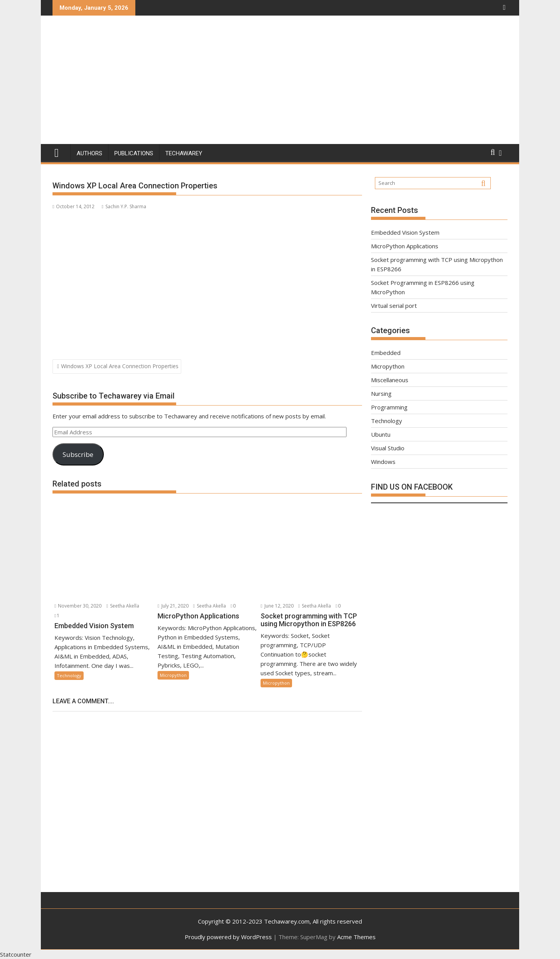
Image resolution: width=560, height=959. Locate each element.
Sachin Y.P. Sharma (124, 206)
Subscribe (78, 454)
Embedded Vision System (405, 232)
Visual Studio (388, 448)
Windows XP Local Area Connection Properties (120, 366)
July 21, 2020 (173, 606)
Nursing (381, 393)
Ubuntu (381, 434)
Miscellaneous (390, 380)
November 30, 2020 (78, 606)
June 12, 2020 (277, 606)
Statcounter (16, 954)
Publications (134, 153)
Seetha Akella (122, 606)
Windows (383, 462)
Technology (69, 675)
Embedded (386, 353)
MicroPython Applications (405, 246)
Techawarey (184, 153)
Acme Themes (356, 937)
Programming (389, 407)
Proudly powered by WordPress (228, 937)
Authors (89, 153)
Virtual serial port (394, 306)
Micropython (173, 675)
